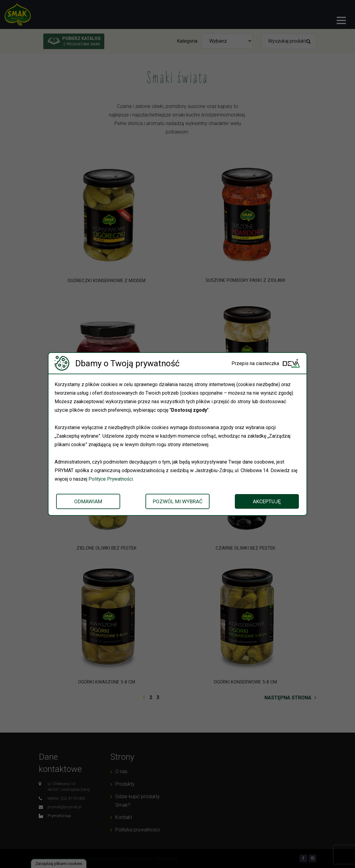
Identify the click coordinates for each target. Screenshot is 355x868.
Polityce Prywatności (111, 479)
